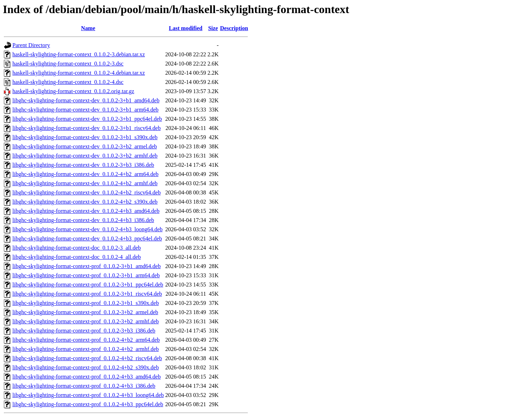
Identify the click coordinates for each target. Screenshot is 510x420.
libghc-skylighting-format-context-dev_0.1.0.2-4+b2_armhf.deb (85, 183)
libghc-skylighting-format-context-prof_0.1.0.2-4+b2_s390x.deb (86, 367)
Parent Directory (31, 45)
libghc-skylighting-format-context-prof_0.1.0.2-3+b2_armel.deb (85, 312)
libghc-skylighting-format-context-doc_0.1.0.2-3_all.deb (77, 248)
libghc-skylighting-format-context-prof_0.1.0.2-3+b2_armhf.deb (86, 321)
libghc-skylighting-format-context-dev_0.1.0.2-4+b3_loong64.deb (87, 229)
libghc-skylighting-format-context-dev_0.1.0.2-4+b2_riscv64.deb (87, 192)
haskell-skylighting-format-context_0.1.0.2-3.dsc (68, 64)
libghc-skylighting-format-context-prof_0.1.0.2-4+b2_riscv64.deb (87, 358)
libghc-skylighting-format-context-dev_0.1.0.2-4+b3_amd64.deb (86, 211)
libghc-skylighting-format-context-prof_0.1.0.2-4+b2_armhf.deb (86, 349)
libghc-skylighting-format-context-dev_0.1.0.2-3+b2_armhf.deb (85, 156)
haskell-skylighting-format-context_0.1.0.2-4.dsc (68, 82)
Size (213, 28)
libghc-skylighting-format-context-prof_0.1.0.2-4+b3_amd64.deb (87, 377)
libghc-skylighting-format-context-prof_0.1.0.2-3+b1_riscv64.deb (87, 294)
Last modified (186, 28)
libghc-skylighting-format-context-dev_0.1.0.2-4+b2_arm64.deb (85, 174)
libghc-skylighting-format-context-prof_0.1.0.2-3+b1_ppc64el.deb (88, 285)
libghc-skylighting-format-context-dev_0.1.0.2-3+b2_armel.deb (85, 146)
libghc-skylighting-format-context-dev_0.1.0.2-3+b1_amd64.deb (86, 100)
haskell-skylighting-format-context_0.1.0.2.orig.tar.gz (73, 91)
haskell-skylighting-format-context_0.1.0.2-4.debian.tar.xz (79, 73)
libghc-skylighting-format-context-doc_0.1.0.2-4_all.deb (77, 257)
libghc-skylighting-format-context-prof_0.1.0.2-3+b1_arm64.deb (86, 275)
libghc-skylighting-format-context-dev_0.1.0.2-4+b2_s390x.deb (85, 202)
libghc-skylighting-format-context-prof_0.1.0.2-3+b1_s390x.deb (86, 303)
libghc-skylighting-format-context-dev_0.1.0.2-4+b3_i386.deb (83, 220)
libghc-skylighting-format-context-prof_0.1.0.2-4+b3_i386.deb (84, 386)
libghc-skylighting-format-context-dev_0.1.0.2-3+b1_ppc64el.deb (87, 119)
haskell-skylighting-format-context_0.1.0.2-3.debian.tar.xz (79, 54)
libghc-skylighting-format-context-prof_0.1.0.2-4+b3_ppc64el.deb (88, 404)
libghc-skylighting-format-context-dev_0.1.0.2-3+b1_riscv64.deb (87, 128)
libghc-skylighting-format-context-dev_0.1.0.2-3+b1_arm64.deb (85, 110)
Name (88, 28)
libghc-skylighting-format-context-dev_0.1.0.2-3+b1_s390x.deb (85, 137)
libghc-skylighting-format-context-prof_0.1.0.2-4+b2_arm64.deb (86, 340)
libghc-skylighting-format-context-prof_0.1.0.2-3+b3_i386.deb (84, 331)
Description (234, 28)
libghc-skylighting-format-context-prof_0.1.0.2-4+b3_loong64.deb (88, 395)
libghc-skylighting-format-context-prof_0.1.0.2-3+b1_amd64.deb (87, 266)
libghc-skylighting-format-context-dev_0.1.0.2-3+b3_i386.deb (83, 165)
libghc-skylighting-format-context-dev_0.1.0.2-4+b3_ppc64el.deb (87, 239)
